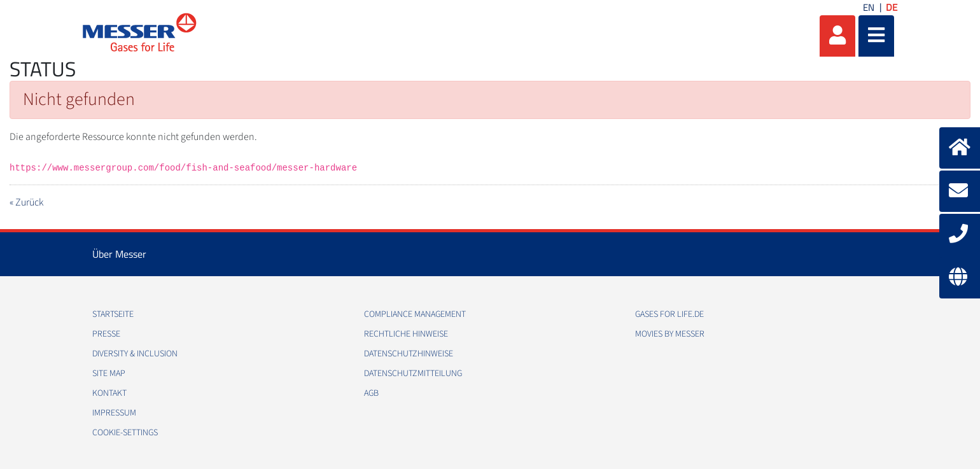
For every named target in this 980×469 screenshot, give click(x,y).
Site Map (109, 374)
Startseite (113, 314)
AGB (371, 393)
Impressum (114, 413)
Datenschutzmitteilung (413, 374)
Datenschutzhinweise (409, 354)
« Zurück (26, 202)
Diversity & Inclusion (135, 354)
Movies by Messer (670, 334)
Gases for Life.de (669, 314)
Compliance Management (415, 314)
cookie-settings (125, 433)
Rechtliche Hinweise (406, 334)
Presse (106, 334)
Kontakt (109, 393)
